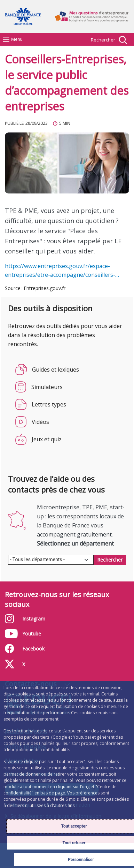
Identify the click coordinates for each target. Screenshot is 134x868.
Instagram (44, 619)
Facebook (40, 649)
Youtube (44, 634)
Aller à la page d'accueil (26, 17)
